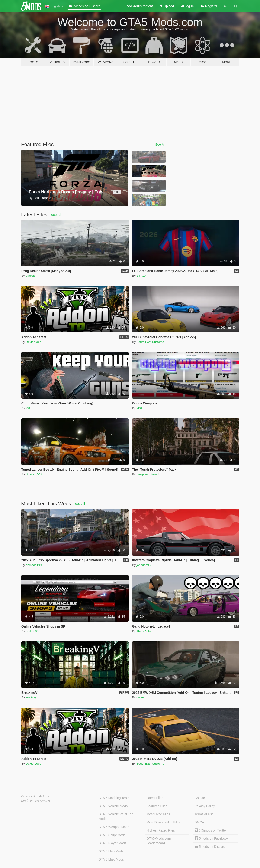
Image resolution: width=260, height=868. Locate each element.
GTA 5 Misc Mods (111, 859)
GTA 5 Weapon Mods (114, 827)
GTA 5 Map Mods (111, 851)
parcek (30, 276)
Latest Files (155, 798)
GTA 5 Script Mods (112, 835)
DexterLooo (34, 342)
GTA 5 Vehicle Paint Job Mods (116, 816)
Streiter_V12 (34, 474)
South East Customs (150, 342)
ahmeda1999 (35, 565)
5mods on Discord (210, 847)
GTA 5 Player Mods (112, 843)
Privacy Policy (205, 806)
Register (209, 6)
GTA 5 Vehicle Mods (113, 806)
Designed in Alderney (37, 796)
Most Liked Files (158, 814)
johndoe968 (144, 565)
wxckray (31, 697)
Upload (167, 6)
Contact (200, 798)
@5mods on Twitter (211, 830)
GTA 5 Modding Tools (114, 798)
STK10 (141, 276)
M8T (29, 408)
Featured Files (157, 806)
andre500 (32, 631)
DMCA (199, 822)
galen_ (141, 697)
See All (160, 145)
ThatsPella (143, 631)
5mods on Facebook (212, 838)
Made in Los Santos (35, 801)
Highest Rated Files (161, 830)
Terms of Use (204, 814)
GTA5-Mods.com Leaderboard (159, 841)
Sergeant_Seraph (148, 474)
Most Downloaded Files (164, 822)
